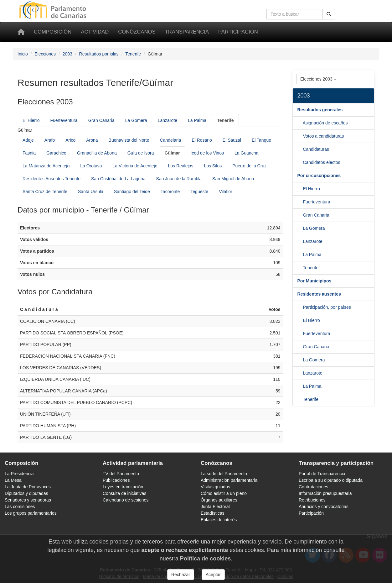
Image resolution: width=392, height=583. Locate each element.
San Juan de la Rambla (179, 179)
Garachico (56, 153)
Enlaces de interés (219, 520)
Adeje (28, 140)
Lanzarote (168, 120)
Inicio (23, 54)
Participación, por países (327, 307)
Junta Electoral (215, 507)
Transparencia (187, 32)
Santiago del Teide (132, 192)
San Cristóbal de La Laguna (118, 179)
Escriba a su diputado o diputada (331, 480)
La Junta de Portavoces (28, 487)
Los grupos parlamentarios (31, 513)
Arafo (50, 140)
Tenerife (133, 54)
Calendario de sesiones (126, 500)
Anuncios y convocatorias (324, 507)
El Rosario (202, 140)
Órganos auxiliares (219, 500)
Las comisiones (20, 507)
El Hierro (31, 120)
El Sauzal (232, 140)
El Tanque (261, 140)
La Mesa (13, 480)
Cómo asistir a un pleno (224, 493)
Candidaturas (316, 149)
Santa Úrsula (91, 192)
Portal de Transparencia (322, 474)
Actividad (95, 32)
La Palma (197, 120)
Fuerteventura (64, 120)
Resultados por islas (99, 54)
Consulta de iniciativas (124, 493)
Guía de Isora (141, 153)
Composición (53, 32)
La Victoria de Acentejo (135, 166)
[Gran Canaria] (300, 228)
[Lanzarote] (300, 255)
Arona (92, 140)
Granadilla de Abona (97, 153)
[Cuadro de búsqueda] (295, 14)
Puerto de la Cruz (249, 166)
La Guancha (246, 153)
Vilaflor (226, 192)
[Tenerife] (225, 120)
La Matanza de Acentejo (46, 166)
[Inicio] (21, 32)
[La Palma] (300, 268)
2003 (67, 54)
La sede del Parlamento (224, 474)
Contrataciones (313, 487)
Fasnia (29, 153)
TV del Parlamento (121, 474)
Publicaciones (116, 480)
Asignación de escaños (325, 123)
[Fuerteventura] (300, 215)
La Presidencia (19, 474)
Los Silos (213, 166)
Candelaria (171, 140)
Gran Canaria (101, 120)
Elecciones (45, 54)
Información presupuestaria (325, 493)
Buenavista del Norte (129, 140)
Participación (238, 32)
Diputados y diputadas (26, 493)
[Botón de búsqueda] (329, 14)
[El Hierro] (300, 202)
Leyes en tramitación (123, 487)
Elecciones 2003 (318, 79)
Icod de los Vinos (207, 153)
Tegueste (199, 192)
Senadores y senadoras (28, 500)
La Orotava (91, 166)
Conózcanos (137, 32)
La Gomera (136, 120)
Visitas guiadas (215, 487)
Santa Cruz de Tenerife (45, 192)
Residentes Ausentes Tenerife (52, 179)
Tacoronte (170, 192)
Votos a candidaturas (323, 136)
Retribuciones (312, 500)
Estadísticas (212, 513)
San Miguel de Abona (233, 179)
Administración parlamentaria (229, 480)
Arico (70, 140)
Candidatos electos (321, 162)
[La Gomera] (300, 241)
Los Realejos (181, 166)
